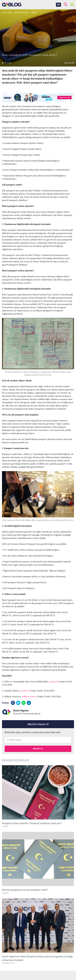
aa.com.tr (24, 691)
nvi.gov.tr (53, 682)
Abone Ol (38, 749)
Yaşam (34, 13)
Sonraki (69, 63)
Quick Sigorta (21, 13)
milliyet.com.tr (29, 696)
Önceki (7, 63)
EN (58, 5)
